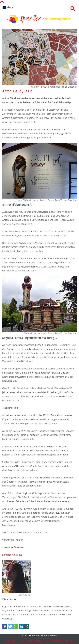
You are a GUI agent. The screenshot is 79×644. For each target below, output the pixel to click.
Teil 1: (5, 532)
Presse (68, 641)
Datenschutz (53, 641)
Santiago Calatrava (12, 555)
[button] (5, 627)
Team (22, 641)
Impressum (36, 641)
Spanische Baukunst (13, 547)
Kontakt (10, 641)
